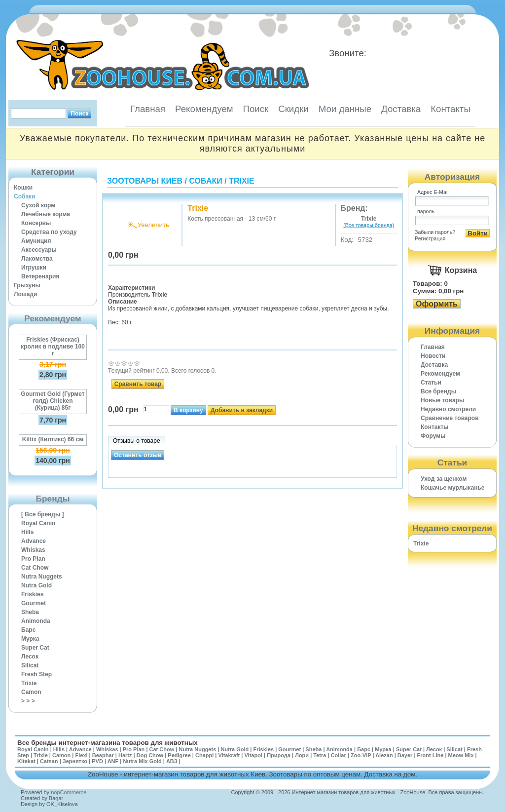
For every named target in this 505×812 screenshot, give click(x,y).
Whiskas (33, 550)
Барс (28, 630)
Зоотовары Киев (145, 181)
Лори (302, 755)
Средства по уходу (49, 232)
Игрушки (34, 268)
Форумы (433, 436)
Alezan (384, 755)
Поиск (255, 109)
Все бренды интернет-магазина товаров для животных (108, 743)
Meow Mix (461, 755)
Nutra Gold (36, 585)
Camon (31, 692)
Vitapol (253, 755)
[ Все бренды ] (43, 514)
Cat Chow (35, 568)
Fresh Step (36, 674)
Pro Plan (33, 559)
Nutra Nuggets (42, 577)
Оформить (437, 304)
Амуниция (36, 241)
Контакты (451, 109)
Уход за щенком (444, 479)
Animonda (36, 621)
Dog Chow (150, 755)
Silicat (30, 665)
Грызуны (27, 285)
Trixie (29, 683)
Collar (339, 755)
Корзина (461, 270)
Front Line (431, 755)
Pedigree (179, 755)
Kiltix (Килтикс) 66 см (53, 439)
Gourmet (34, 603)
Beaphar (103, 755)
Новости (433, 356)
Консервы (36, 223)
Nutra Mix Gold (142, 761)
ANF (113, 761)
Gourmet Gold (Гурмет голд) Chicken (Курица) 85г (53, 401)
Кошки (23, 188)
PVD (97, 761)
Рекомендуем (204, 109)
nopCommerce (69, 792)
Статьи (431, 383)
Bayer (405, 755)
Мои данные (345, 109)
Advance (34, 541)
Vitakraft (229, 755)
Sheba (30, 612)
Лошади (25, 294)
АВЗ (172, 761)
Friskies (32, 594)
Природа (279, 755)
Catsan (49, 761)
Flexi (81, 755)
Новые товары (442, 400)
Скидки (293, 109)
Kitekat (26, 761)
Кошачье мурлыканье (453, 488)
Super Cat (35, 648)
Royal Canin (38, 523)
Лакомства (37, 259)
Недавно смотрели (448, 409)
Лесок (30, 657)
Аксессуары (39, 250)
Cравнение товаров (450, 418)
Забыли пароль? (435, 232)
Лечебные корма (46, 214)
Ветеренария (40, 276)
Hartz (125, 755)
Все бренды (438, 391)
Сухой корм (38, 205)
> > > (28, 701)
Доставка (401, 109)
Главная (148, 109)
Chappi (204, 755)
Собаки (24, 196)
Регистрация (430, 238)
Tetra (320, 755)
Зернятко (75, 761)
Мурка (30, 639)
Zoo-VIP (361, 755)
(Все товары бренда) (369, 225)
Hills (27, 532)
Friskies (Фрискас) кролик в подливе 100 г (53, 347)
